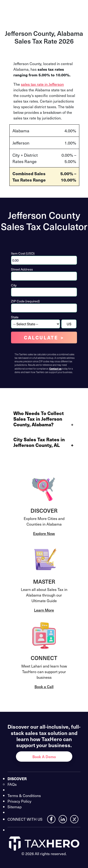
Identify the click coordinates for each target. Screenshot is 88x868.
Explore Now (44, 533)
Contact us (55, 369)
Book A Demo (44, 757)
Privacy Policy (19, 801)
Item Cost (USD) (23, 253)
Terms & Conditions (24, 795)
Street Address (22, 269)
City (14, 285)
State (15, 317)
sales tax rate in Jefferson (42, 84)
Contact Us (58, 9)
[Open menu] (79, 9)
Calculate (41, 338)
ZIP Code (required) (25, 301)
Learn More (44, 610)
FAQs (12, 784)
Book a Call (44, 686)
